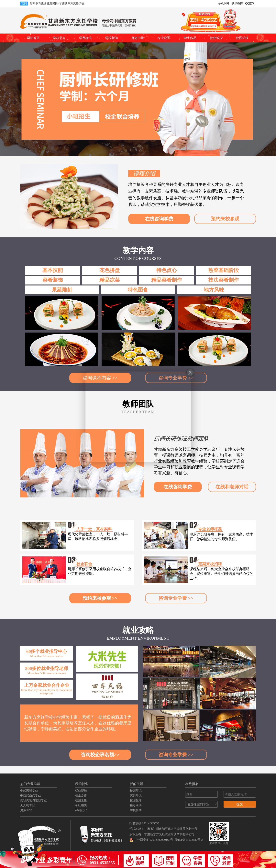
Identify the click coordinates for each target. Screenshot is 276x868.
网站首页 (33, 38)
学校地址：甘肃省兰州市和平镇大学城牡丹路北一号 (163, 829)
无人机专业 (28, 805)
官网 (24, 3)
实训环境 (136, 795)
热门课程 (135, 861)
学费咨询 (192, 861)
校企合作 (81, 795)
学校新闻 (112, 38)
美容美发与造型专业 (33, 800)
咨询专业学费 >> (176, 598)
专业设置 (164, 38)
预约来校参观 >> (100, 598)
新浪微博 (237, 3)
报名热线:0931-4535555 (144, 823)
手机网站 (224, 3)
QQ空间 (250, 3)
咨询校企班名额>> (100, 755)
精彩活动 (136, 805)
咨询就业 (81, 810)
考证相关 (81, 805)
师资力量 (138, 38)
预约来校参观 (225, 219)
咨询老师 (220, 861)
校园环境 (242, 38)
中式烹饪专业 (29, 791)
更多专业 (26, 810)
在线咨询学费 (159, 219)
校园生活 (136, 800)
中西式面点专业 (31, 795)
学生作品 (190, 38)
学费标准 (85, 38)
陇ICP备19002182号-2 (189, 840)
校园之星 (81, 800)
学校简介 (59, 38)
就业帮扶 (216, 38)
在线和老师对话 (232, 487)
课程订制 (164, 861)
